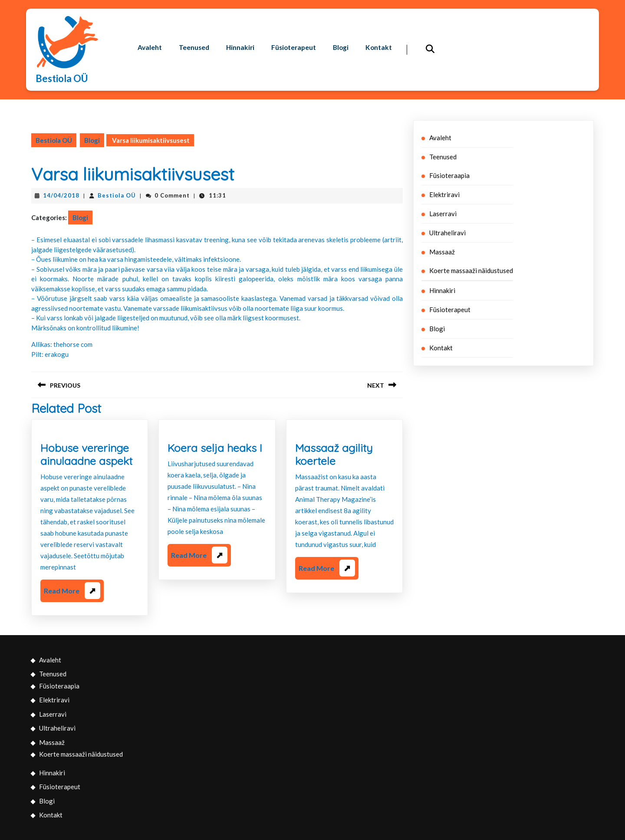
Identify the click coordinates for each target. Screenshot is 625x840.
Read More (72, 592)
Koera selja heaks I (215, 448)
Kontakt (151, 59)
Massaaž (442, 252)
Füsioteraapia (449, 175)
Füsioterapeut (297, 37)
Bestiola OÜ (62, 78)
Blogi (345, 37)
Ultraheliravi (447, 233)
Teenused (195, 37)
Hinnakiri (242, 37)
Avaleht (150, 37)
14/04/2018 (61, 195)
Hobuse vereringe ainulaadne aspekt (86, 454)
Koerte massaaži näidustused (471, 270)
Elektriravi (444, 194)
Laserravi (443, 214)
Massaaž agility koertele (334, 454)
